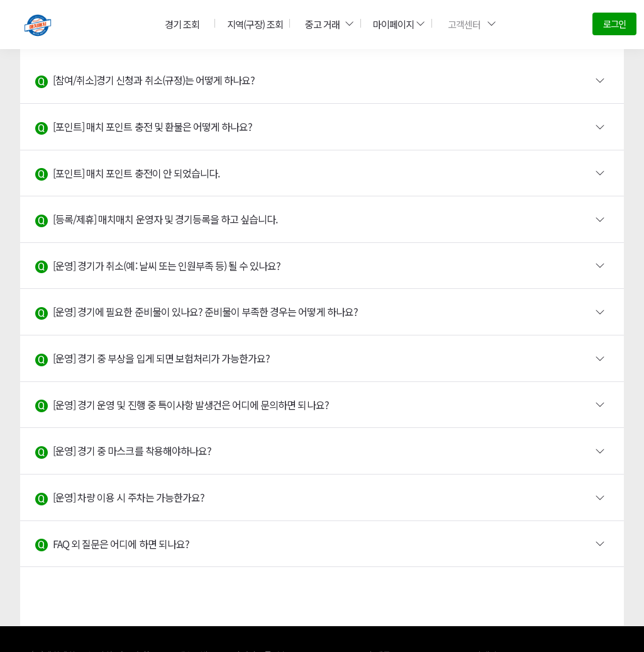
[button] (322, 81)
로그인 (614, 24)
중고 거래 (325, 24)
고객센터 (467, 24)
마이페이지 (395, 24)
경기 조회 (180, 24)
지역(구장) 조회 (251, 24)
